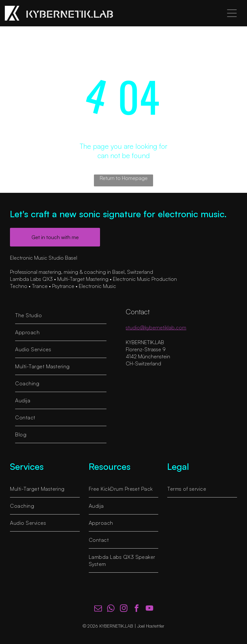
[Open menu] (232, 13)
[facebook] (137, 609)
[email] (98, 609)
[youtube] (149, 609)
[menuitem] (61, 315)
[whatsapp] (111, 609)
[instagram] (124, 609)
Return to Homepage (124, 178)
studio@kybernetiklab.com (156, 327)
